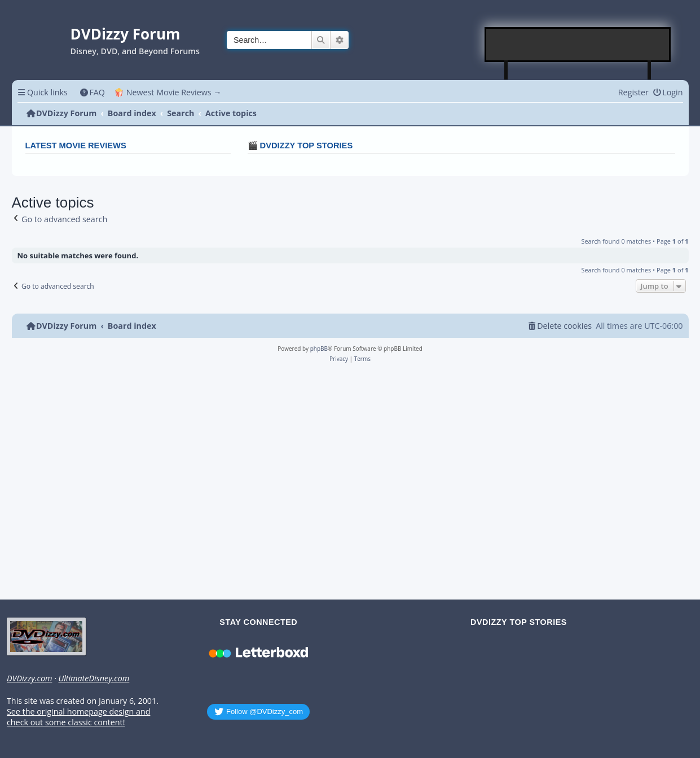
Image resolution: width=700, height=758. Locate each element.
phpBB (319, 349)
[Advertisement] (578, 45)
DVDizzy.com (29, 678)
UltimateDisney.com (94, 678)
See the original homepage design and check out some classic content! (78, 717)
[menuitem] (92, 92)
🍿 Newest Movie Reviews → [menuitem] (168, 92)
